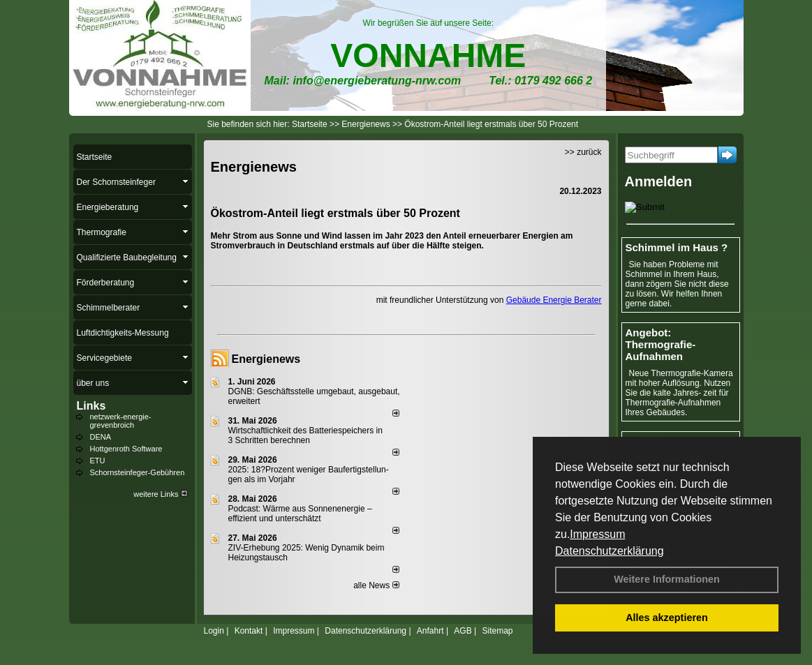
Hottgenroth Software (126, 449)
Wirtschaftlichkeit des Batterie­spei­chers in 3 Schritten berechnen (305, 435)
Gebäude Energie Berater (554, 300)
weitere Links (160, 494)
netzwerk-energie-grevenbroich (121, 421)
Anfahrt (430, 631)
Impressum (597, 534)
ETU (98, 461)
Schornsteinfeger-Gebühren (138, 472)
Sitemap (497, 631)
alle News (376, 585)
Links (91, 406)
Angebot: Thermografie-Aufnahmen (661, 344)
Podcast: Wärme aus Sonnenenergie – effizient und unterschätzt (300, 514)
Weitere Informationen (667, 579)
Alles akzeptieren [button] (667, 618)
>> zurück (583, 152)
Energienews (266, 359)
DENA (101, 437)
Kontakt (249, 631)
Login (214, 631)
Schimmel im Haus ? (677, 247)
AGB (463, 631)
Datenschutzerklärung (610, 551)
